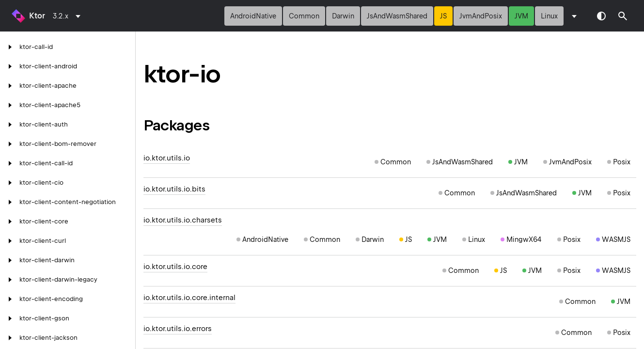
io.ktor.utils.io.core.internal (189, 298)
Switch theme (601, 16)
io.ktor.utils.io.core (175, 267)
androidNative (253, 16)
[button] (623, 16)
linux (549, 16)
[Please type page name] (623, 16)
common (304, 16)
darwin (343, 16)
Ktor (37, 16)
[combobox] (68, 16)
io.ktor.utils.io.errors (178, 329)
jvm (521, 16)
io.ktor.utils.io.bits (174, 189)
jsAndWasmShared (397, 16)
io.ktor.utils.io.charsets (183, 220)
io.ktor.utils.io (167, 158)
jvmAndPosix (481, 16)
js (443, 16)
